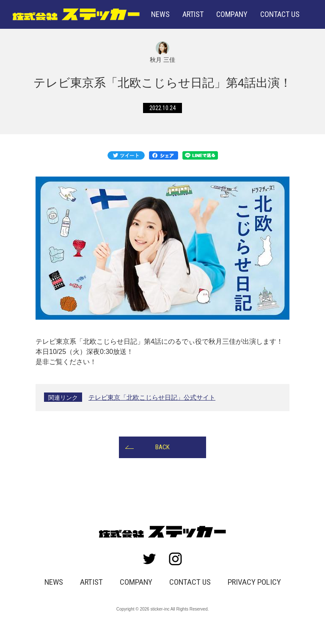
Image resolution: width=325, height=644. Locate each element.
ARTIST (193, 14)
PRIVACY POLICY (252, 589)
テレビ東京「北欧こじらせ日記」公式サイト (156, 403)
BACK (162, 454)
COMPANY (232, 14)
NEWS (160, 14)
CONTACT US (190, 589)
